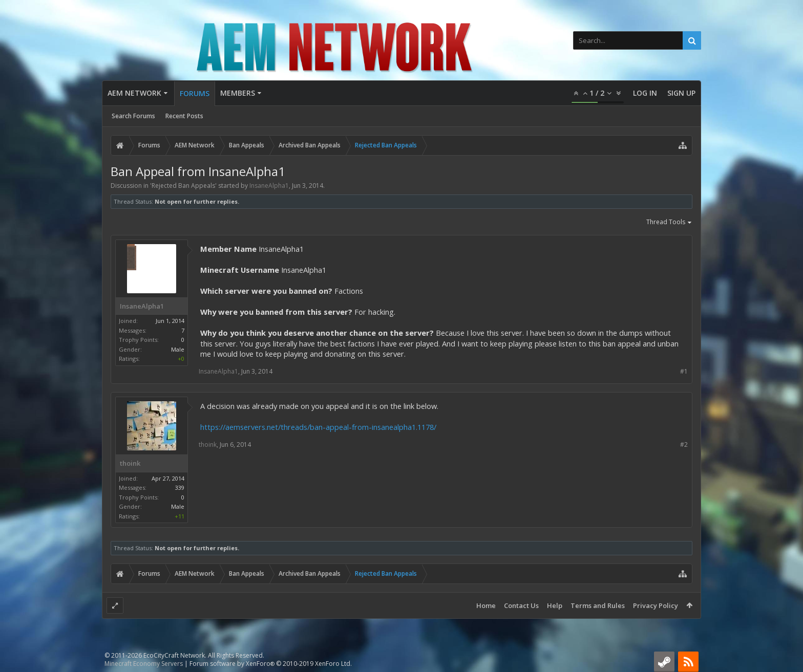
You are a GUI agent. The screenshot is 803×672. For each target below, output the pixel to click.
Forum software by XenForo (271, 664)
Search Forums (133, 116)
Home (486, 605)
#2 (684, 445)
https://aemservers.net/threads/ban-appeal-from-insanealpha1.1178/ (318, 427)
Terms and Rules (598, 605)
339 (180, 487)
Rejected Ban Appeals (183, 186)
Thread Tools (669, 223)
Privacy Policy (656, 605)
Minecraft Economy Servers (144, 664)
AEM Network (134, 93)
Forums (195, 93)
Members (238, 93)
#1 (684, 371)
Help (555, 605)
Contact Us (521, 605)
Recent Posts (184, 116)
